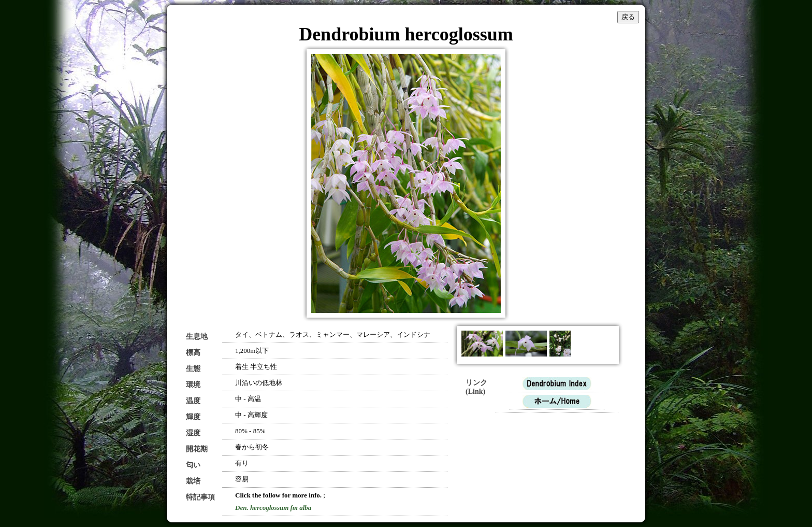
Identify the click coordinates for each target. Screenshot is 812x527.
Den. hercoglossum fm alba (273, 508)
